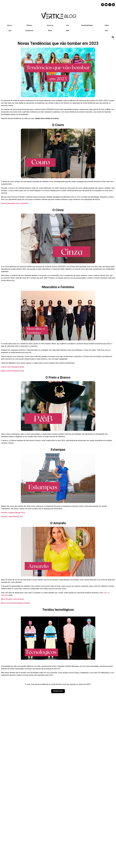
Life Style (68, 28)
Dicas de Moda (50, 28)
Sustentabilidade (87, 25)
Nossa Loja (10, 28)
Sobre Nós (107, 28)
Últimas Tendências (29, 28)
